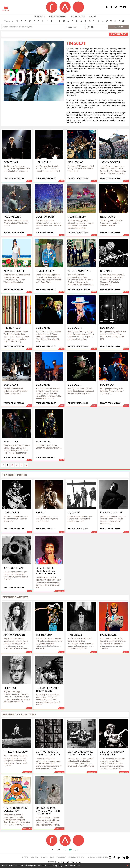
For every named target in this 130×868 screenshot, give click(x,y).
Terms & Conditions (97, 857)
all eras (118, 34)
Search (119, 27)
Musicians (39, 17)
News (25, 857)
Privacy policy (76, 857)
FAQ (52, 857)
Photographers (58, 17)
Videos (34, 857)
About (93, 17)
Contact (61, 857)
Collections (78, 17)
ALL (124, 21)
